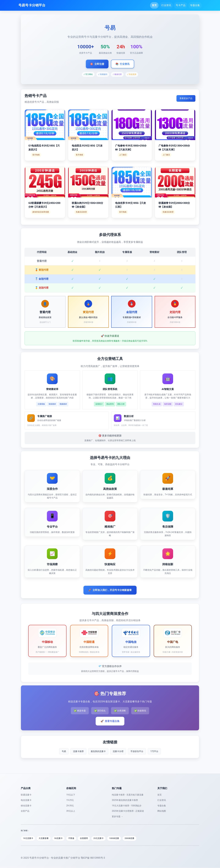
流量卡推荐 (78, 751)
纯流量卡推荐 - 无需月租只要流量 (128, 795)
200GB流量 (131, 838)
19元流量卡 (28, 838)
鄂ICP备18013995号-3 (93, 858)
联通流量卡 (26, 795)
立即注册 (97, 64)
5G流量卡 (59, 838)
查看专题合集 (110, 721)
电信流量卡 (26, 800)
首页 (154, 5)
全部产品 (25, 811)
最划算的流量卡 (98, 751)
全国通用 (85, 838)
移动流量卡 (26, 806)
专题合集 (195, 5)
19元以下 (71, 795)
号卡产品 (181, 5)
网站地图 (162, 811)
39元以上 (71, 811)
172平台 (154, 751)
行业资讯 (166, 5)
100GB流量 (115, 838)
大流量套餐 (44, 838)
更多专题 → (117, 816)
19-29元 (70, 800)
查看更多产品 (186, 98)
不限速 (72, 838)
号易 (64, 751)
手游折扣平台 (137, 751)
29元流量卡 (100, 838)
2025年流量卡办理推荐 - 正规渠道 (128, 811)
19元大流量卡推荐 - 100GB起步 (127, 806)
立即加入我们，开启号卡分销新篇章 (110, 590)
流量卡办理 (118, 751)
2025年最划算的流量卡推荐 (125, 800)
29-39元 (70, 806)
